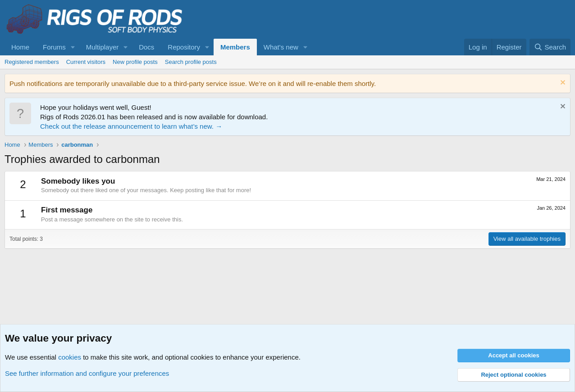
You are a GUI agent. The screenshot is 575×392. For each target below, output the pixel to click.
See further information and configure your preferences (87, 373)
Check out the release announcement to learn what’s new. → (131, 126)
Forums (54, 47)
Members (235, 47)
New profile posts (135, 62)
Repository (184, 47)
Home (20, 47)
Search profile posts (191, 62)
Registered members (32, 62)
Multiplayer (103, 47)
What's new (281, 47)
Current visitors (86, 62)
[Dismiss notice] (562, 83)
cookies (70, 357)
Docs (146, 47)
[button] (73, 47)
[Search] (550, 47)
